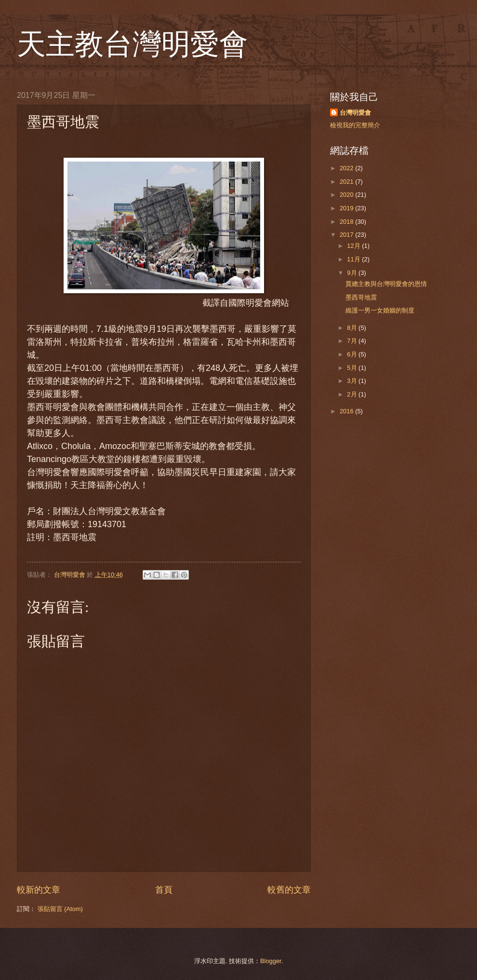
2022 (347, 168)
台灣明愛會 (355, 113)
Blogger (271, 961)
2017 (347, 235)
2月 (353, 394)
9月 (353, 273)
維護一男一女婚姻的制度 (380, 310)
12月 (354, 246)
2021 (347, 182)
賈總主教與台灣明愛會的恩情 (386, 284)
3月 (353, 381)
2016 (347, 411)
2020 (347, 195)
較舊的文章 (289, 890)
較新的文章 (39, 890)
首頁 (164, 890)
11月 (354, 259)
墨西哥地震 (361, 297)
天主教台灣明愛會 (132, 44)
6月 (353, 354)
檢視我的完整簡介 (355, 125)
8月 (353, 328)
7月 (353, 341)
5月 (353, 368)
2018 (347, 222)
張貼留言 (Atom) (60, 909)
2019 (347, 208)
